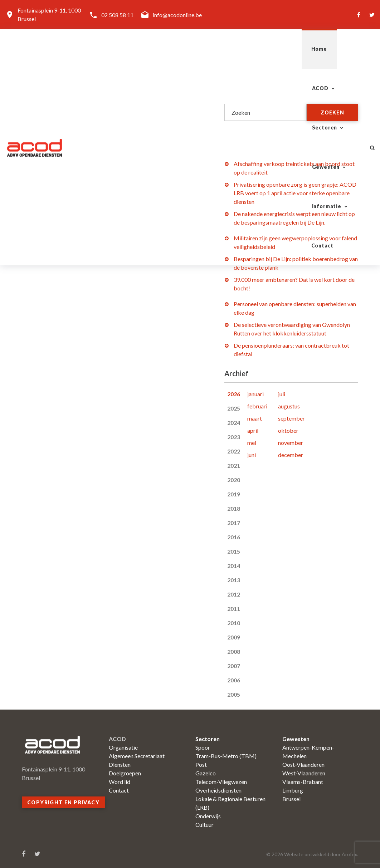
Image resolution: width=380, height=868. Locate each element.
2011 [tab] (234, 609)
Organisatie (123, 747)
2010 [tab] (234, 623)
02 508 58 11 (117, 15)
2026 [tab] (234, 394)
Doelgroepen (125, 773)
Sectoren (175, 49)
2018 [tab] (234, 508)
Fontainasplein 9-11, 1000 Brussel (49, 14)
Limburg (293, 790)
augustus (289, 406)
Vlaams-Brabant (303, 782)
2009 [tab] (234, 637)
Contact (338, 49)
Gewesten (229, 49)
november (291, 443)
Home (90, 49)
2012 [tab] (234, 594)
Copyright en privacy (63, 802)
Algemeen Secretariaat (137, 756)
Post (201, 764)
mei (252, 443)
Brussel (291, 799)
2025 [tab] (234, 408)
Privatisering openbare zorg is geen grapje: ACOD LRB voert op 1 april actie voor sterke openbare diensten (295, 193)
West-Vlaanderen (304, 773)
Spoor (203, 747)
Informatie (285, 49)
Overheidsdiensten (218, 790)
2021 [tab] (234, 465)
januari (255, 394)
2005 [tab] (234, 694)
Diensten (120, 764)
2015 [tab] (234, 551)
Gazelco (206, 773)
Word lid (120, 782)
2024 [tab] (234, 423)
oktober (288, 430)
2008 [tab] (234, 651)
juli (282, 394)
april (253, 430)
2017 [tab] (234, 523)
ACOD (126, 49)
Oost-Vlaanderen (303, 764)
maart (255, 418)
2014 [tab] (234, 566)
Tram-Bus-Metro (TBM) (226, 756)
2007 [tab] (234, 666)
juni (252, 455)
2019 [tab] (234, 494)
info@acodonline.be (177, 15)
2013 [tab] (234, 580)
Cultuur (204, 825)
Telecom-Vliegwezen (221, 782)
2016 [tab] (234, 537)
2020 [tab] (234, 480)
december (291, 455)
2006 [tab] (234, 680)
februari (257, 406)
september (291, 418)
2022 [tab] (234, 451)
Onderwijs (208, 816)
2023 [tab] (234, 437)
